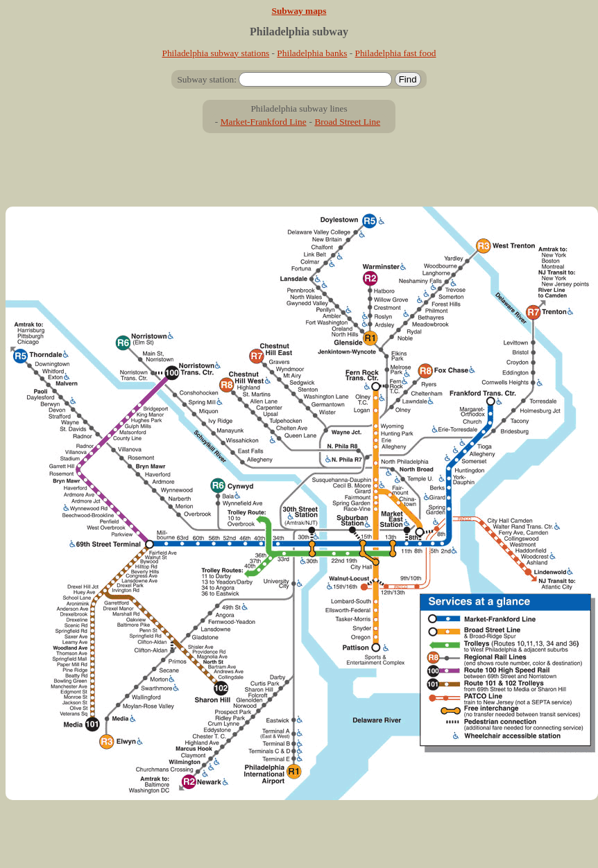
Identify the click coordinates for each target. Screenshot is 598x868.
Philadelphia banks (312, 53)
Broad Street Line (347, 122)
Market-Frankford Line (264, 122)
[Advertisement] (299, 175)
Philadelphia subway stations (216, 53)
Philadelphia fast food (396, 53)
